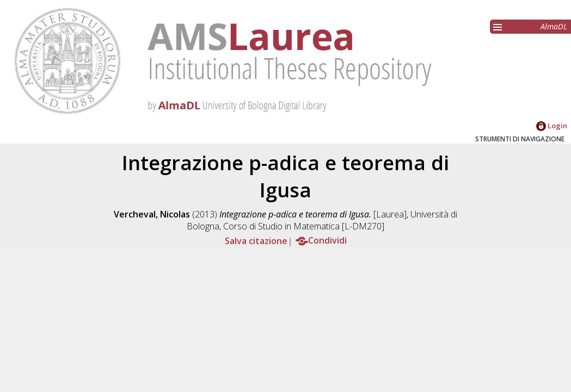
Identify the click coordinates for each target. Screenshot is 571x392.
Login (552, 126)
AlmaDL (554, 26)
